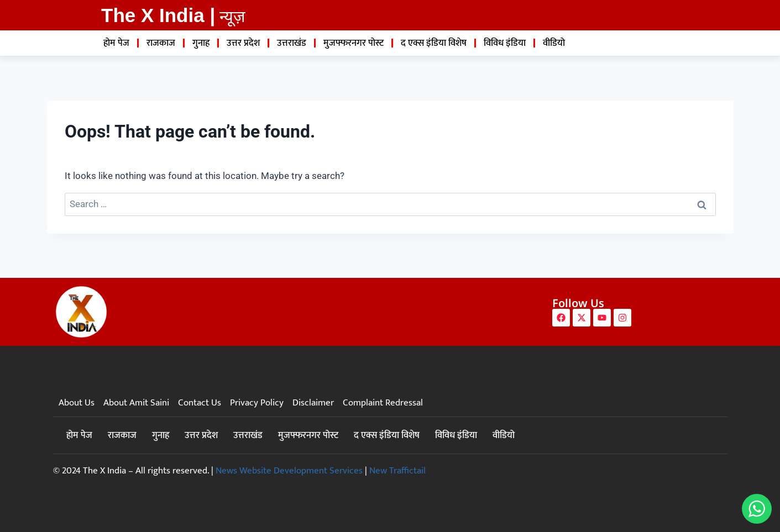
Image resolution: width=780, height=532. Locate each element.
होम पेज (116, 43)
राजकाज (161, 43)
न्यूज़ (232, 17)
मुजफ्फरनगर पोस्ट (354, 43)
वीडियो (554, 43)
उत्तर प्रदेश (243, 43)
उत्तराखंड (292, 43)
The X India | (158, 15)
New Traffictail (397, 471)
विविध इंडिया (505, 43)
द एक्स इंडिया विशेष (434, 43)
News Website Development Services (289, 471)
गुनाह (201, 43)
